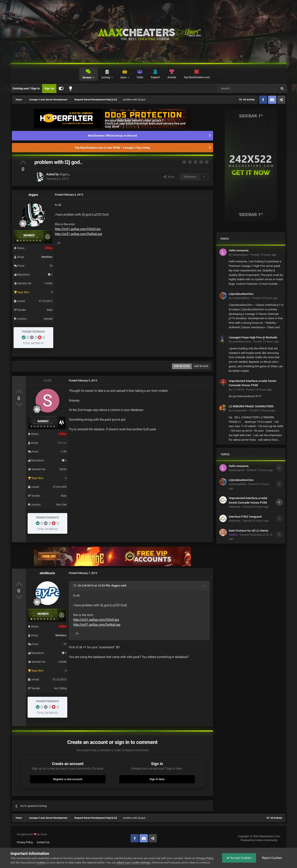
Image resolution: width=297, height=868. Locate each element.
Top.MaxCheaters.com (197, 77)
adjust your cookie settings (133, 863)
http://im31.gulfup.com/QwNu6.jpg (79, 234)
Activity (106, 78)
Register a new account (68, 779)
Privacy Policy (25, 842)
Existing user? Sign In (26, 88)
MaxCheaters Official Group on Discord (112, 136)
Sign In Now (157, 779)
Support (155, 77)
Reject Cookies (272, 858)
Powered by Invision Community (259, 840)
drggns (64, 174)
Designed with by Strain (32, 834)
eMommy (235, 507)
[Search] (237, 89)
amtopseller (240, 410)
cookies (41, 863)
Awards (172, 77)
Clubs (140, 77)
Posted (263, 255)
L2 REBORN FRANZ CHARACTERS (251, 406)
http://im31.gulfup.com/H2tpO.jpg (78, 229)
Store (124, 78)
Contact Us (43, 842)
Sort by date (201, 366)
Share (169, 177)
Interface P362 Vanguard (245, 516)
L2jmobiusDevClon (241, 294)
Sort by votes (182, 366)
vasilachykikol (241, 298)
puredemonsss (242, 341)
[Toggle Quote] (75, 585)
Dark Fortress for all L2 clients (249, 530)
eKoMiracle (47, 573)
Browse (87, 78)
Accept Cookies (239, 858)
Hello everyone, (239, 250)
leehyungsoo (240, 255)
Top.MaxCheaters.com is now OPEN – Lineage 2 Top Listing (112, 148)
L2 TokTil (238, 390)
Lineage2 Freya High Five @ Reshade (253, 337)
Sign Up (49, 88)
